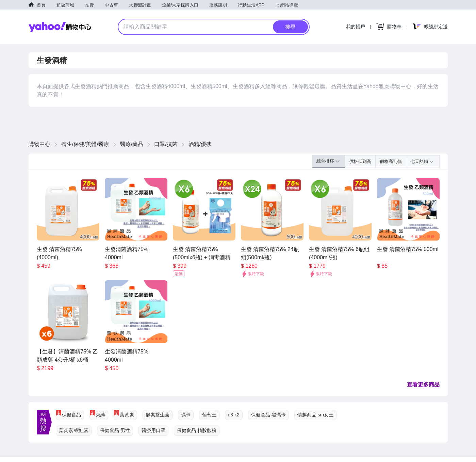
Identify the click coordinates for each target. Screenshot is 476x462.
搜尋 (290, 27)
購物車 (394, 27)
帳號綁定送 (436, 27)
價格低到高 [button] (360, 161)
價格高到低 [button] (391, 161)
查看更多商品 (423, 385)
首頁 (41, 5)
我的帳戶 (356, 27)
